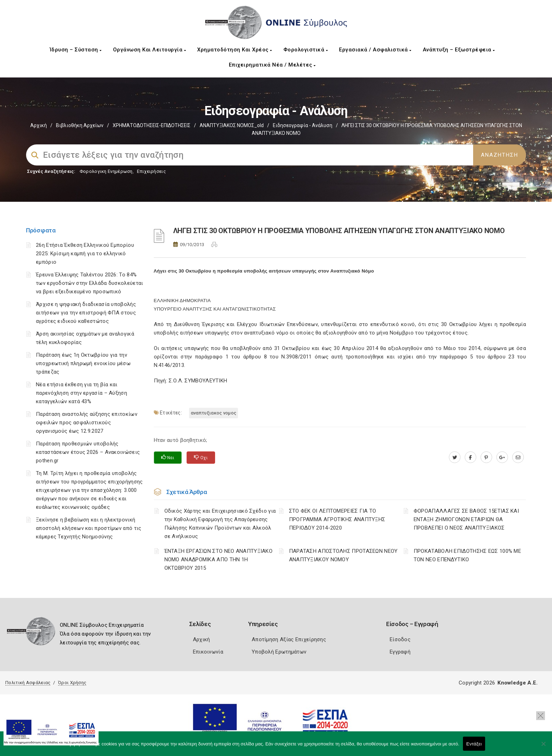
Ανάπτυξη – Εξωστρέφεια (459, 50)
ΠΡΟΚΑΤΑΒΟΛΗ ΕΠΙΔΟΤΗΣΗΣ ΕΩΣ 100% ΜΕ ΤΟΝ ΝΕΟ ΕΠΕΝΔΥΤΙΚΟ (467, 555)
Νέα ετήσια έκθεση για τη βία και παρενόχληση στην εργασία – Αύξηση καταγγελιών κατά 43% (81, 393)
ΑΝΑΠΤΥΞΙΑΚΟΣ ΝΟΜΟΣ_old (232, 125)
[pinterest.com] (486, 457)
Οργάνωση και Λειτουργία (150, 50)
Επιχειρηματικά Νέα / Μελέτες (272, 65)
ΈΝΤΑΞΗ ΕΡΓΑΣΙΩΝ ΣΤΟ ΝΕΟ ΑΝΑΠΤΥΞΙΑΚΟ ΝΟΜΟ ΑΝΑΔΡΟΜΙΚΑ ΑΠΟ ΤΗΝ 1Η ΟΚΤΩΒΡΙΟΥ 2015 (219, 560)
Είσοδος (400, 639)
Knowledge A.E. (517, 683)
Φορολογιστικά (306, 50)
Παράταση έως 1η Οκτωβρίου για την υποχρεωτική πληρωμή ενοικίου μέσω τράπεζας (83, 363)
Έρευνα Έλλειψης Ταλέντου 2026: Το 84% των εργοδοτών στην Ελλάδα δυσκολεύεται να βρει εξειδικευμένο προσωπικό (89, 283)
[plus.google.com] (502, 457)
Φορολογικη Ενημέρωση (106, 171)
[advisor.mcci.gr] (518, 457)
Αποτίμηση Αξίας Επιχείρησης (289, 639)
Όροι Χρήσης (72, 683)
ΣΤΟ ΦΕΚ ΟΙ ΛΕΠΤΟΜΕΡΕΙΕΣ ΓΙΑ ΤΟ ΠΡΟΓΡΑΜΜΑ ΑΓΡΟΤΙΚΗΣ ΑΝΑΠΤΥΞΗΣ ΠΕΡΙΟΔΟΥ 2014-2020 (337, 519)
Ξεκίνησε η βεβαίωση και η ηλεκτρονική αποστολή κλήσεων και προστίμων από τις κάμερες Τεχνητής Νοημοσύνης (89, 528)
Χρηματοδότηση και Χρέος (235, 50)
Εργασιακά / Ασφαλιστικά (375, 50)
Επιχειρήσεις (151, 171)
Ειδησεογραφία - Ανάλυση (303, 125)
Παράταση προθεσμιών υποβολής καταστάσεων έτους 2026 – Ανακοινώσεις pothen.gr (88, 452)
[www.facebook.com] (471, 457)
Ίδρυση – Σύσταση (76, 50)
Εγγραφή (400, 652)
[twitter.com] (455, 457)
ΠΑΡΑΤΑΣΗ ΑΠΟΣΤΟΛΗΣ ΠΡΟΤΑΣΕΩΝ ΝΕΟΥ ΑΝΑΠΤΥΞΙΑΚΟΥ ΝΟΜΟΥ (343, 555)
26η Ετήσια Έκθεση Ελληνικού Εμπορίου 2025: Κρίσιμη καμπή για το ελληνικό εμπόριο (85, 254)
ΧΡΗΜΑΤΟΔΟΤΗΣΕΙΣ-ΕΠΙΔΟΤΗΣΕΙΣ (152, 125)
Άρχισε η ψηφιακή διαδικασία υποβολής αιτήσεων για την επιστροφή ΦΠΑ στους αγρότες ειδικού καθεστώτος (86, 313)
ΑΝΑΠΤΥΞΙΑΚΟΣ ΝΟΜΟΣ (214, 413)
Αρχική (39, 125)
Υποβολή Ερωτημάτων (279, 652)
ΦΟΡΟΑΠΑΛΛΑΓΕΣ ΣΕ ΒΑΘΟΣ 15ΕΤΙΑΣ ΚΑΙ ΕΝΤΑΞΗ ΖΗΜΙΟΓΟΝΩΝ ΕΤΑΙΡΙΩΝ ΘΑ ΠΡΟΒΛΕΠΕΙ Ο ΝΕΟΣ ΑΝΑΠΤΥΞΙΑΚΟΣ (466, 519)
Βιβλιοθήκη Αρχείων (80, 125)
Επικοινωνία (208, 652)
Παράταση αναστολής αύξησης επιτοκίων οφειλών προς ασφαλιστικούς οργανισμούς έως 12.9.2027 (87, 423)
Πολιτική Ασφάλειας (28, 683)
